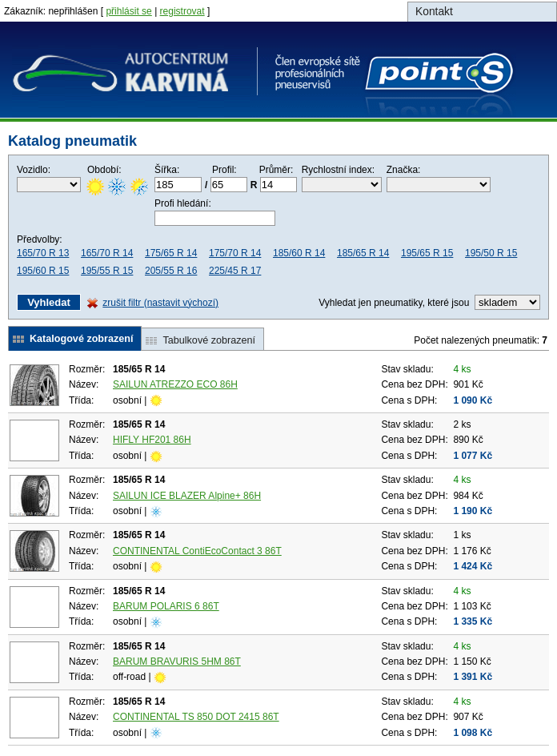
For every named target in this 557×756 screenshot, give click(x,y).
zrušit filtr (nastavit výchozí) (160, 303)
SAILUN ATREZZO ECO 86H (175, 384)
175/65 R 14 (171, 253)
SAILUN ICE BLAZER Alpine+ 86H (187, 496)
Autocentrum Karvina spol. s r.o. (264, 82)
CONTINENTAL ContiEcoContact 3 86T (197, 551)
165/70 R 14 (107, 253)
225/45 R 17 (235, 271)
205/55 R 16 (171, 271)
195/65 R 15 (427, 253)
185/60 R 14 (299, 253)
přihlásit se (128, 11)
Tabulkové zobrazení (209, 340)
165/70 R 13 (43, 253)
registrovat (182, 11)
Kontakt (434, 12)
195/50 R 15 (491, 253)
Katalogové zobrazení (81, 339)
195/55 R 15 (107, 271)
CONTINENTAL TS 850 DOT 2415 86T (196, 717)
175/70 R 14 (235, 253)
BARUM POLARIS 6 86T (166, 606)
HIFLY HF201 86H (152, 440)
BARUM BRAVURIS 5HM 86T (177, 661)
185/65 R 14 (363, 253)
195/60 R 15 (43, 271)
